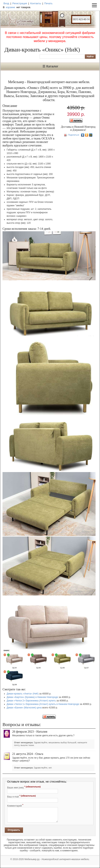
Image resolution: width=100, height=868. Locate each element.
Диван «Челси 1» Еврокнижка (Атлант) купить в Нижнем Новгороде (43, 704)
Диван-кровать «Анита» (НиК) (23, 694)
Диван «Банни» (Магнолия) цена (24, 708)
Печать (48, 3)
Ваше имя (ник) (24, 787)
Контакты (36, 3)
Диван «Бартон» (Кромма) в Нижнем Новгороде (32, 697)
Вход (6, 3)
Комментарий (15, 805)
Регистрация (20, 3)
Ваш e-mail (21, 796)
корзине (10, 7)
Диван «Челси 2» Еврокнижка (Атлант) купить (31, 701)
